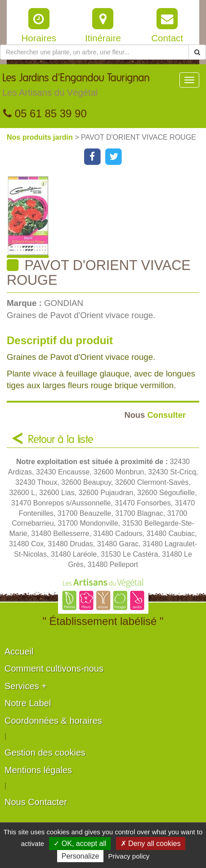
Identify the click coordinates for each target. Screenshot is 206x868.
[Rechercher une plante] (94, 52)
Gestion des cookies (45, 753)
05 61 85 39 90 (45, 113)
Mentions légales (38, 770)
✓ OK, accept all (80, 844)
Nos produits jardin (41, 137)
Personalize (81, 856)
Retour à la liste (61, 440)
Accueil (19, 651)
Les (76, 87)
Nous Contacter (36, 802)
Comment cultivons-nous (54, 669)
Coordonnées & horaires (53, 721)
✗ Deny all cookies (151, 844)
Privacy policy (129, 856)
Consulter (155, 415)
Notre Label (28, 703)
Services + (26, 686)
